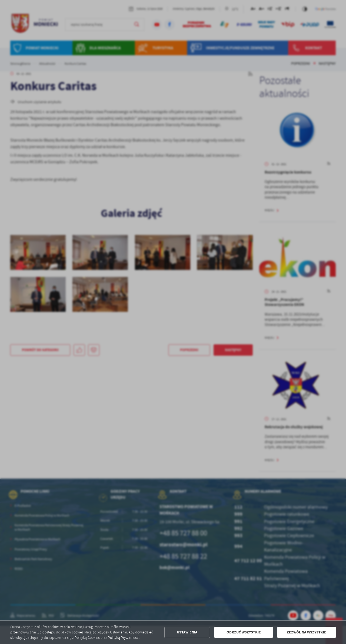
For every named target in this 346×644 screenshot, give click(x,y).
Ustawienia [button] (187, 632)
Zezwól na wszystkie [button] (307, 632)
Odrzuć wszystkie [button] (244, 632)
